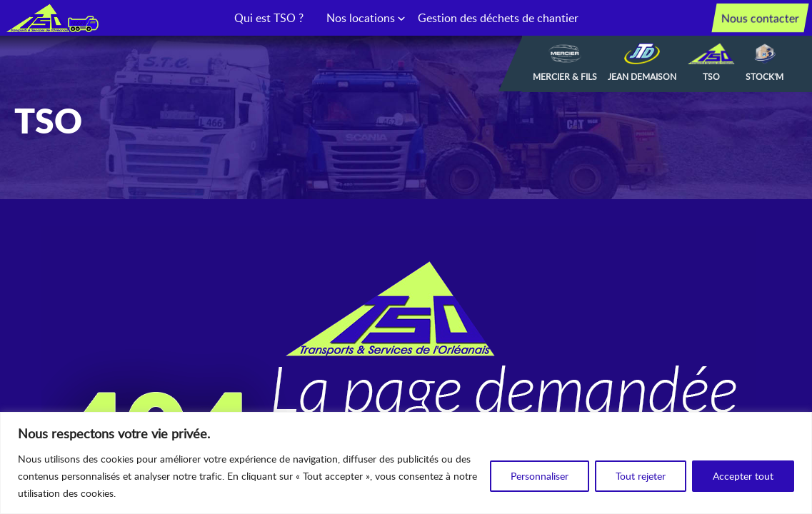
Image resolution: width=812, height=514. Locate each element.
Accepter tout (743, 476)
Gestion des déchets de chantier (498, 18)
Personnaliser (540, 476)
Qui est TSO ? (269, 18)
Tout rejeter (641, 476)
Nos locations (361, 18)
